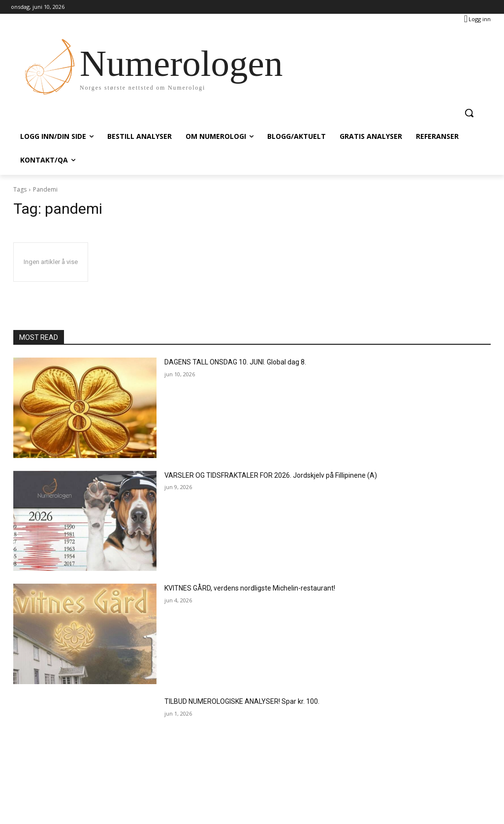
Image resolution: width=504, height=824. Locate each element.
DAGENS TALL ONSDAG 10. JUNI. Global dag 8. (235, 362)
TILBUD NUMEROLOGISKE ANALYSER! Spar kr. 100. (242, 701)
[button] (469, 113)
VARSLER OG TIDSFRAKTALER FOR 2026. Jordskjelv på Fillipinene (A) (271, 475)
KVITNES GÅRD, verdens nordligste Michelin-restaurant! (250, 588)
